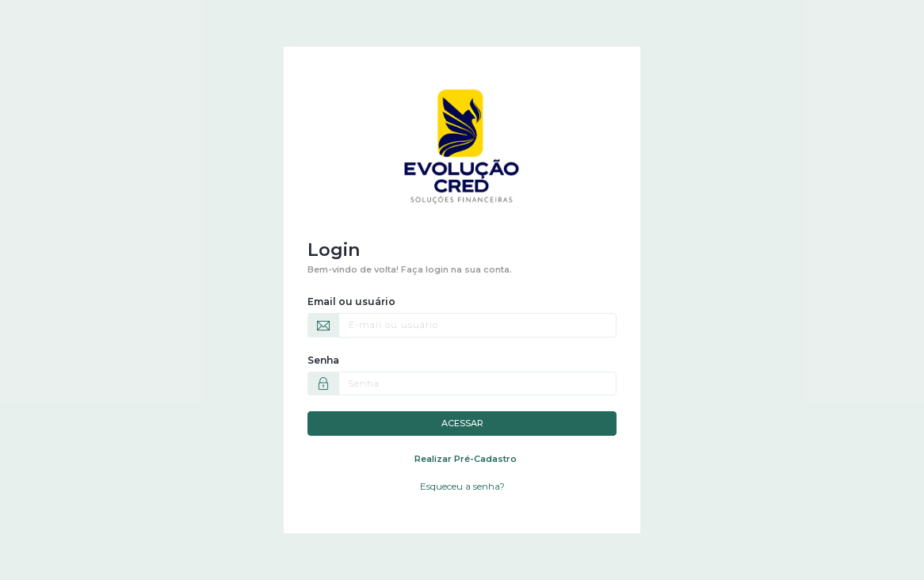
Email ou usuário (351, 301)
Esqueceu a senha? (462, 486)
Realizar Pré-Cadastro (466, 459)
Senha (323, 360)
